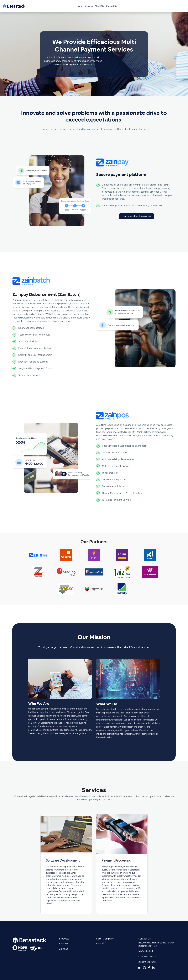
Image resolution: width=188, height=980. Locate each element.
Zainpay (64, 943)
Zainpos (64, 949)
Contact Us (111, 6)
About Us (99, 6)
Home (80, 6)
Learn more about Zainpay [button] (137, 216)
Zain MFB (101, 943)
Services (89, 6)
